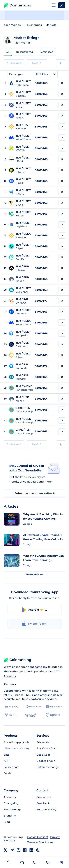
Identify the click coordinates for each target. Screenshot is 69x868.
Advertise (43, 742)
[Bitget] (54, 707)
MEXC (7, 695)
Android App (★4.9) (17, 742)
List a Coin (43, 755)
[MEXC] (11, 707)
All (8, 52)
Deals (7, 773)
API (6, 761)
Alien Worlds (12, 25)
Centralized (46, 52)
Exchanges (34, 25)
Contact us (44, 797)
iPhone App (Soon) (16, 748)
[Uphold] (53, 715)
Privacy (55, 837)
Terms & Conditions (40, 842)
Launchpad (11, 767)
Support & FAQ (46, 810)
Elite (7, 755)
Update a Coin (46, 761)
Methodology (13, 810)
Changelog (11, 803)
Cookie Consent (38, 837)
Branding (10, 816)
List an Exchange (48, 767)
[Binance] (33, 707)
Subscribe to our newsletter (34, 493)
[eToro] (31, 715)
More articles (35, 574)
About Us (10, 676)
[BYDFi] (11, 715)
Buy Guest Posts (47, 748)
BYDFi (29, 695)
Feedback (43, 803)
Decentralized (24, 52)
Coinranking (17, 5)
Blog (7, 822)
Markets (51, 25)
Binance (18, 695)
